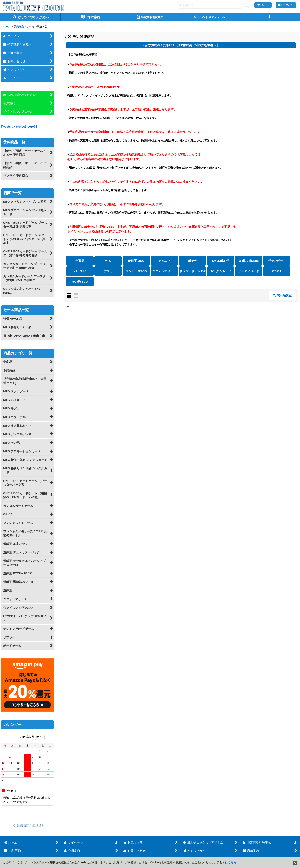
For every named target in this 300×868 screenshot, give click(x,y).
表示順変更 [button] (282, 295)
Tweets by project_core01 (19, 127)
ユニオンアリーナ (164, 271)
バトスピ (80, 271)
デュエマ (164, 261)
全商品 (80, 261)
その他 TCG (80, 282)
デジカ (108, 271)
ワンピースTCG (136, 271)
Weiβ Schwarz (249, 261)
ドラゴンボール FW (192, 271)
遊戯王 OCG (136, 261)
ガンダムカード (221, 271)
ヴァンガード (277, 261)
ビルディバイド (249, 271)
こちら (232, 862)
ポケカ (192, 261)
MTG (108, 261)
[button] (269, 17)
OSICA (277, 271)
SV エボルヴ (221, 261)
